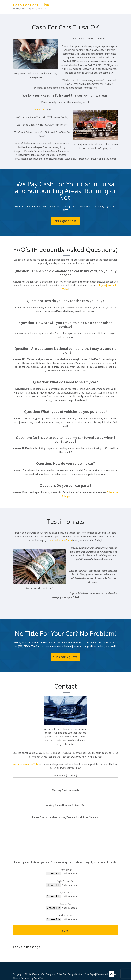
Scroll (111, 974)
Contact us (39, 110)
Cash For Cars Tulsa (31, 5)
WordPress (40, 978)
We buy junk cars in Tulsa (26, 764)
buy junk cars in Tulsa (61, 540)
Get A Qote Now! (65, 221)
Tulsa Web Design (66, 974)
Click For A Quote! (66, 657)
